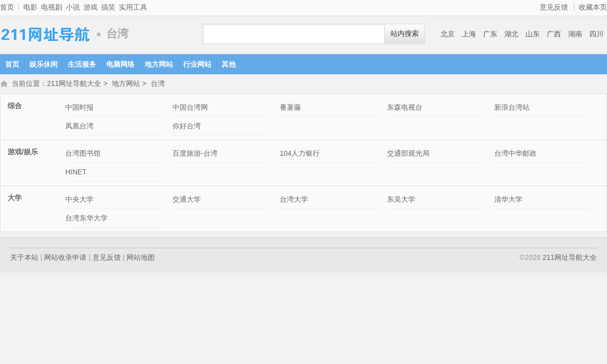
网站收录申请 (65, 258)
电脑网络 (120, 64)
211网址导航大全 (46, 34)
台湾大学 (294, 200)
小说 (73, 7)
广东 (490, 34)
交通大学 (187, 200)
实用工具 (133, 7)
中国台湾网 (190, 108)
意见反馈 (554, 7)
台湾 (158, 84)
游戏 (91, 7)
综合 (15, 107)
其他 (229, 64)
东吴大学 (401, 200)
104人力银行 (300, 154)
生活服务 (82, 64)
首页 (7, 7)
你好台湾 (187, 127)
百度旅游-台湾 (195, 154)
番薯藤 (290, 108)
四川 (596, 34)
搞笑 (108, 7)
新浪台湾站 (512, 108)
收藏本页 (593, 7)
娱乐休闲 (44, 64)
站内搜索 (405, 34)
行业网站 (197, 64)
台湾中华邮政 (515, 154)
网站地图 (141, 258)
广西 (554, 34)
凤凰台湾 (79, 127)
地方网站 (159, 64)
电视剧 (52, 7)
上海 (469, 34)
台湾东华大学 (86, 219)
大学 (15, 199)
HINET (76, 173)
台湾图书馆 (83, 154)
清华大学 (508, 200)
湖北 (511, 34)
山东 (533, 34)
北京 (448, 34)
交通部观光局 (408, 154)
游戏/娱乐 (23, 153)
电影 (30, 7)
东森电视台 (405, 108)
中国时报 (79, 108)
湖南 (575, 34)
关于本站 (24, 258)
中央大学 (79, 200)
